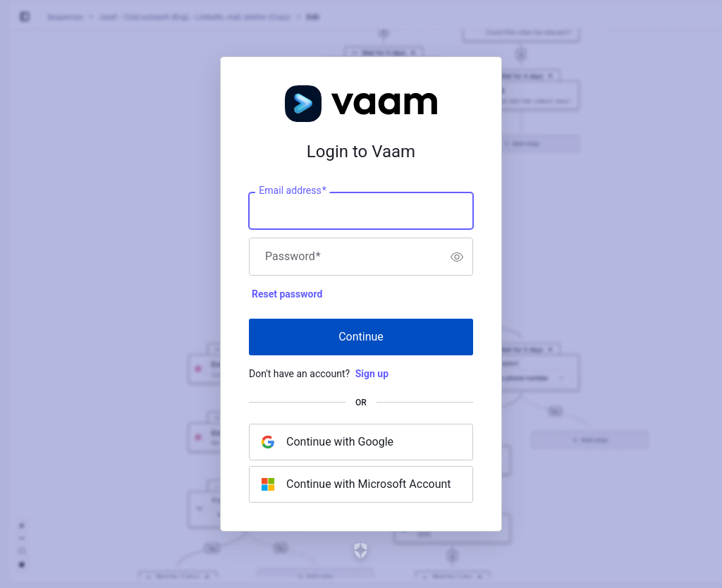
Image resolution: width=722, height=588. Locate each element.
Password (293, 257)
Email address (292, 191)
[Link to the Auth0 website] (361, 551)
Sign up (372, 374)
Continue (361, 337)
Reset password (287, 294)
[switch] (457, 257)
